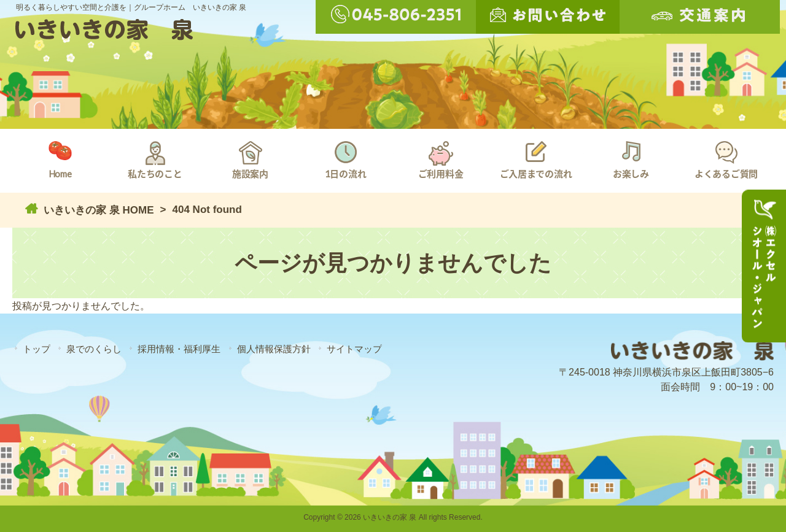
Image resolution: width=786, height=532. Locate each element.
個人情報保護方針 (274, 349)
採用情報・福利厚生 (179, 349)
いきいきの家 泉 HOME (97, 210)
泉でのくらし (94, 349)
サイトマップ (354, 349)
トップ (37, 349)
